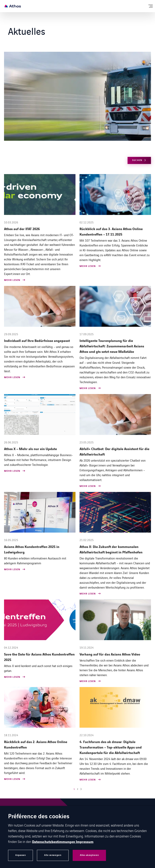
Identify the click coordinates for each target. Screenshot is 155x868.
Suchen (137, 160)
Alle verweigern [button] (53, 855)
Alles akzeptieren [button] (89, 855)
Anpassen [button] (20, 855)
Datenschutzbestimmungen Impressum (63, 842)
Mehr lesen (12, 280)
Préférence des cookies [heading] (39, 817)
